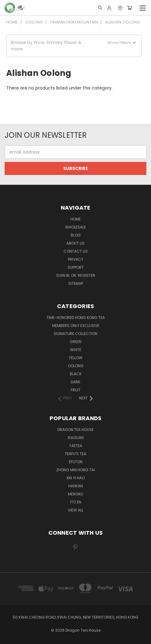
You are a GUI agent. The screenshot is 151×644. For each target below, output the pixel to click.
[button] (74, 46)
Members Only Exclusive (76, 326)
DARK (75, 382)
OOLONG (76, 366)
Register (87, 275)
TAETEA (76, 446)
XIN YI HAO (75, 478)
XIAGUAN (76, 438)
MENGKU (75, 494)
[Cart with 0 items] (129, 8)
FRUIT (76, 390)
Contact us (76, 251)
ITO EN (76, 502)
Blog (76, 235)
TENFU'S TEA (75, 454)
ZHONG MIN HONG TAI (75, 470)
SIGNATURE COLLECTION (75, 334)
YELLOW (76, 358)
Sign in (63, 275)
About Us (75, 243)
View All (76, 510)
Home (75, 219)
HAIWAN (75, 486)
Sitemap (76, 283)
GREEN (76, 342)
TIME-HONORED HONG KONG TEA (76, 318)
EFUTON (76, 462)
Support (76, 267)
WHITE (76, 350)
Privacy (76, 259)
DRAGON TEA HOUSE (75, 430)
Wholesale (75, 227)
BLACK (76, 374)
